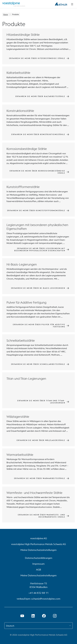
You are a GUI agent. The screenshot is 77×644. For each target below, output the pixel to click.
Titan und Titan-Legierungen (26, 379)
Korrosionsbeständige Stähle (27, 149)
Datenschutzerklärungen (39, 558)
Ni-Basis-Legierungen (22, 264)
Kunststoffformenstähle (23, 187)
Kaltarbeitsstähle (18, 73)
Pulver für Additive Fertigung (26, 302)
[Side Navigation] (72, 4)
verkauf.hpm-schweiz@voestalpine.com (39, 599)
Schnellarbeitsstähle (21, 340)
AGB (39, 570)
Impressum (39, 564)
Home (6, 14)
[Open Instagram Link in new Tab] (55, 616)
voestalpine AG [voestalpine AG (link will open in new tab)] (39, 538)
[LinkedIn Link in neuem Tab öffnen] (33, 616)
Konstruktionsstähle (20, 111)
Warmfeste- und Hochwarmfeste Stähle (34, 493)
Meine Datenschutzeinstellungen (39, 550)
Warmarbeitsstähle (20, 455)
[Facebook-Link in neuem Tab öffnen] (44, 616)
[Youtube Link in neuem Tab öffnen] (22, 616)
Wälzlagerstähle (18, 417)
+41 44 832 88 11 (39, 593)
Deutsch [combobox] (10, 626)
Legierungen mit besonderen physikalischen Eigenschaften (37, 227)
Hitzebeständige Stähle (23, 35)
